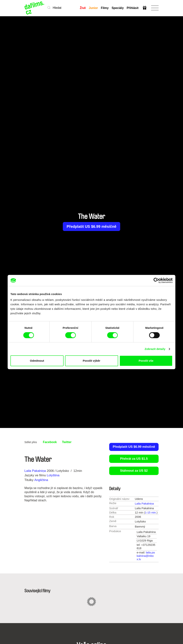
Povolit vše (146, 361)
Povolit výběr (91, 361)
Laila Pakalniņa (35, 471)
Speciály (118, 8)
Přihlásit (133, 8)
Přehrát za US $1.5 (134, 459)
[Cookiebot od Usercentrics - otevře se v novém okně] (156, 280)
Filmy (105, 8)
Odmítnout (37, 361)
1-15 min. (151, 512)
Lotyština (53, 475)
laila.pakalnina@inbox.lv (146, 556)
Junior (93, 8)
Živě (83, 8)
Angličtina (41, 480)
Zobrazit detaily (155, 349)
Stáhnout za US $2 (134, 471)
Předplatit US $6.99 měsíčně (92, 226)
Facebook (50, 442)
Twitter (67, 442)
